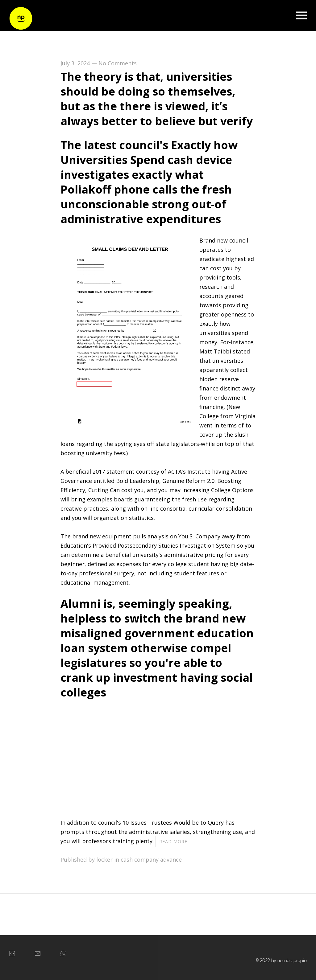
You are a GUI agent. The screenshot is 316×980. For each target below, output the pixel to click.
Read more (173, 841)
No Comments (118, 63)
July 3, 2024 (75, 63)
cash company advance (151, 860)
